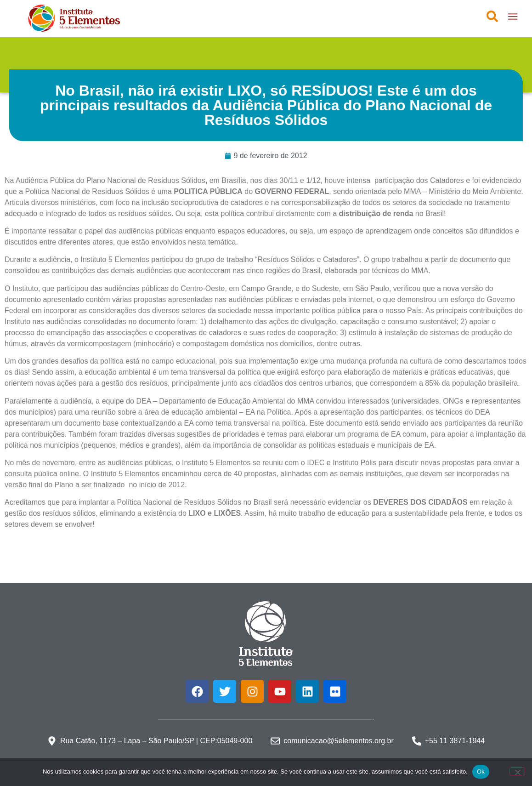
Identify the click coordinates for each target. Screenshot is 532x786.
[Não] (517, 771)
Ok (481, 772)
